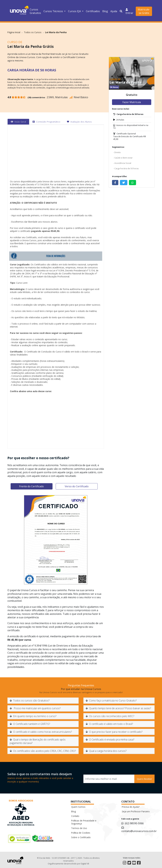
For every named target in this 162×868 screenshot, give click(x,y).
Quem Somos (78, 807)
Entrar (129, 11)
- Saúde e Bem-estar (123, 158)
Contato (75, 816)
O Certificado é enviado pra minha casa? (110, 740)
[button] (121, 11)
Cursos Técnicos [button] (54, 11)
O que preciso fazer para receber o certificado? (114, 732)
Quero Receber (144, 779)
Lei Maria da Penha (56, 32)
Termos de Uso (79, 828)
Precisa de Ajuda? (131, 807)
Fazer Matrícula (132, 102)
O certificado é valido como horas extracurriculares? (41, 732)
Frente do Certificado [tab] (31, 486)
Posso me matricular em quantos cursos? (35, 708)
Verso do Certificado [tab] (77, 486)
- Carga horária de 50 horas (126, 168)
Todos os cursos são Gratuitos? (30, 701)
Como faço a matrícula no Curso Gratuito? (111, 701)
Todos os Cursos (33, 32)
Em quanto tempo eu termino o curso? (33, 716)
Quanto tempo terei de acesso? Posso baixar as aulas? (118, 708)
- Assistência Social (122, 163)
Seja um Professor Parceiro (136, 811)
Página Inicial (14, 32)
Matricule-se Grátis (144, 11)
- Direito (117, 152)
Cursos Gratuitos (35, 11)
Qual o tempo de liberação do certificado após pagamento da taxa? (38, 741)
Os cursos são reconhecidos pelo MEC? (110, 716)
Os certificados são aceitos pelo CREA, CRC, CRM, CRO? (43, 751)
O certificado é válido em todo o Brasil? (109, 724)
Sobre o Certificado (81, 837)
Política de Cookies (81, 833)
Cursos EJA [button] (75, 11)
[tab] (18, 122)
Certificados (93, 11)
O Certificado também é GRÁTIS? (30, 724)
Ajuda (114, 11)
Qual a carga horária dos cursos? (106, 751)
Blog (105, 11)
